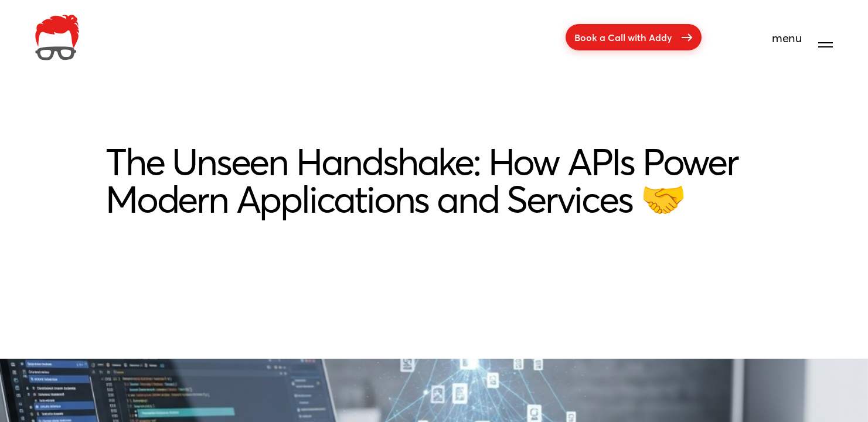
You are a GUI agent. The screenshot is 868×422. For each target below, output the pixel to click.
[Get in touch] (823, 380)
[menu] (802, 42)
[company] (57, 38)
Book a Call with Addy (634, 37)
